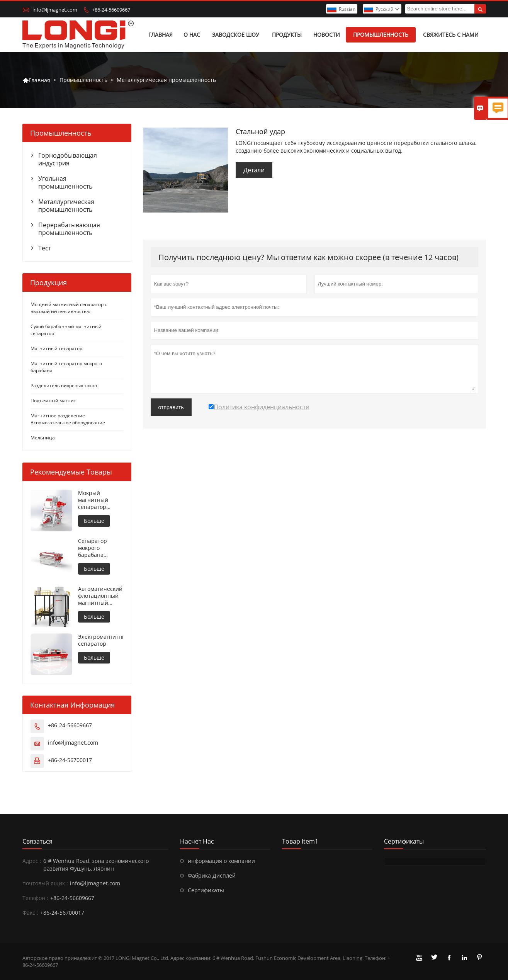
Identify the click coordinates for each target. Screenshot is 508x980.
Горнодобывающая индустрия (68, 159)
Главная (161, 35)
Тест (45, 248)
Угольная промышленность (65, 182)
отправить (171, 407)
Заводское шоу (236, 35)
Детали (254, 170)
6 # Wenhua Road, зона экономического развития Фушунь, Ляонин (96, 865)
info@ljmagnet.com (55, 10)
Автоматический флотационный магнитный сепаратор (100, 596)
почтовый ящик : (45, 883)
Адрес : (32, 861)
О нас (192, 35)
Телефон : (35, 898)
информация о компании (221, 861)
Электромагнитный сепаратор (101, 640)
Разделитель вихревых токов (64, 385)
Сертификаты (206, 890)
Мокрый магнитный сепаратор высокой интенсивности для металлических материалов (99, 500)
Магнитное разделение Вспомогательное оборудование (68, 419)
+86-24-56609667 (111, 10)
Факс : (30, 913)
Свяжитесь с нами (451, 35)
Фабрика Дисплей (212, 875)
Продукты (287, 35)
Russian (347, 9)
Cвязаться (37, 841)
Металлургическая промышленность (66, 206)
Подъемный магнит (53, 401)
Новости (327, 35)
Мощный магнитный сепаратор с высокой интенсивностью (69, 308)
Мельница (43, 438)
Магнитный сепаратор (56, 348)
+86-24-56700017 (70, 760)
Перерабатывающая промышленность (69, 229)
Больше (94, 521)
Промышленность (381, 35)
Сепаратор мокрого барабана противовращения (101, 548)
